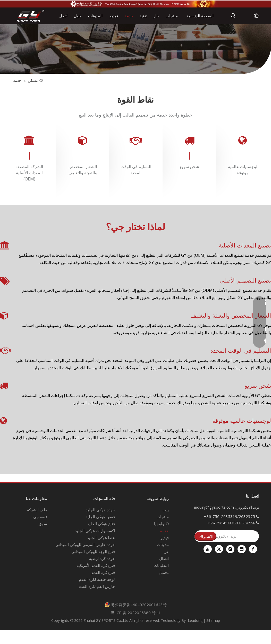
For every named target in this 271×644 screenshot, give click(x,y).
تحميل (164, 572)
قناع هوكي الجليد (101, 524)
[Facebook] (253, 549)
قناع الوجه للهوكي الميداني (93, 551)
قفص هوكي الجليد (100, 517)
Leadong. (196, 620)
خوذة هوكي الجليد (100, 510)
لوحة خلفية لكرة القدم (97, 579)
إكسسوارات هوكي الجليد (95, 531)
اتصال (164, 558)
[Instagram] (230, 549)
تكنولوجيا (161, 524)
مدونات (163, 544)
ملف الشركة (37, 510)
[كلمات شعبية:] (233, 16)
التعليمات (161, 565)
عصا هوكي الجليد (101, 538)
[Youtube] (208, 549)
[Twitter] (219, 549)
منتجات (163, 517)
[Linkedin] (242, 549)
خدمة (164, 531)
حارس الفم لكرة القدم (97, 586)
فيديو (165, 538)
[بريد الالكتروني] (227, 536)
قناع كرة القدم (103, 572)
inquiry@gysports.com (214, 507)
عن (166, 551)
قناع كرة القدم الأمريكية (96, 565)
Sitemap (213, 620)
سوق (43, 524)
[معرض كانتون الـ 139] (135, 4)
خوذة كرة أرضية (102, 558)
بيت (166, 510)
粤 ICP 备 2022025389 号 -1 (135, 613)
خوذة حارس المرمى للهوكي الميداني (85, 544)
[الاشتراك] (205, 536)
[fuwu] (135, 49)
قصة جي (40, 517)
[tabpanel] (29, 161)
